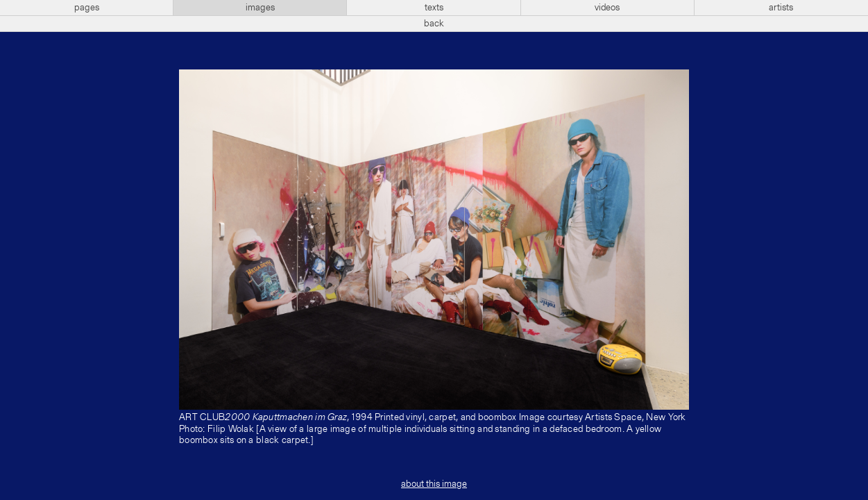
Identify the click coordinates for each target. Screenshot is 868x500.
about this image (434, 484)
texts (434, 8)
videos (607, 8)
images (260, 8)
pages (87, 8)
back (434, 24)
